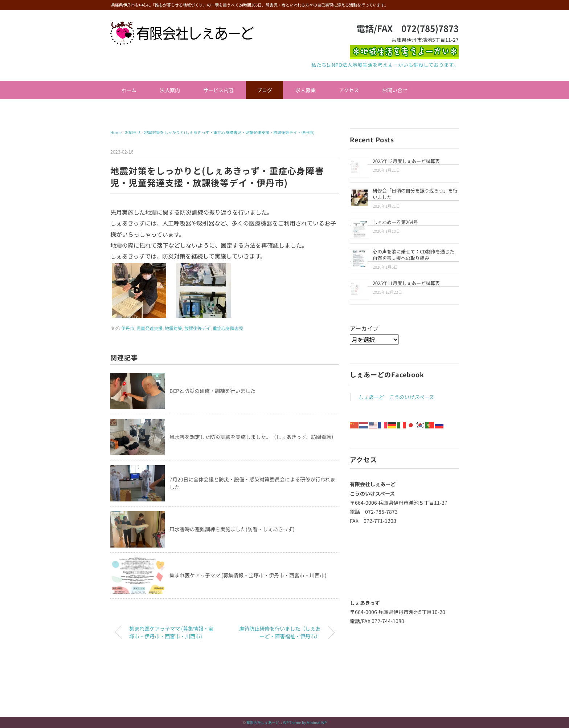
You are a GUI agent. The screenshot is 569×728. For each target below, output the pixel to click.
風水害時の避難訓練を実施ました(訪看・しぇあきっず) (232, 529)
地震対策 (173, 328)
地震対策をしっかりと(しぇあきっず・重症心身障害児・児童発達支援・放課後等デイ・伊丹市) (229, 132)
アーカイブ (364, 328)
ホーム (129, 90)
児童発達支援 (150, 328)
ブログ (265, 90)
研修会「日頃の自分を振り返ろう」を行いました (415, 194)
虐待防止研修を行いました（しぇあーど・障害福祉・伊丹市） (280, 632)
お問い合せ (395, 90)
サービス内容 (218, 90)
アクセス (349, 90)
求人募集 (306, 90)
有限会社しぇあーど (263, 722)
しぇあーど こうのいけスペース (396, 397)
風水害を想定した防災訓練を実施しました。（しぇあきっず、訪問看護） (253, 437)
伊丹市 (128, 328)
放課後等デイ (197, 328)
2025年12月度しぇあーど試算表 (406, 161)
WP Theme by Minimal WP (305, 722)
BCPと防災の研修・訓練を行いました (212, 391)
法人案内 (170, 90)
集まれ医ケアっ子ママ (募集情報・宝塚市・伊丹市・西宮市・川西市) (248, 575)
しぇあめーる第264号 (395, 222)
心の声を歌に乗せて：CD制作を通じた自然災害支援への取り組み (414, 255)
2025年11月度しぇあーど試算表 (406, 283)
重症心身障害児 (228, 328)
